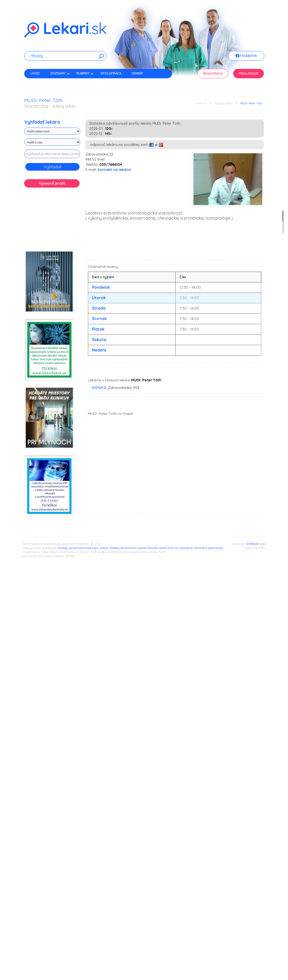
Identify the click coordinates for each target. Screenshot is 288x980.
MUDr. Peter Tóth (251, 103)
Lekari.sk (201, 103)
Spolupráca (111, 73)
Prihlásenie (249, 74)
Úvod (35, 73)
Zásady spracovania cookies (128, 548)
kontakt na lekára (114, 170)
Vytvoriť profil (52, 183)
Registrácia (213, 74)
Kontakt (38, 82)
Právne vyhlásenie (181, 548)
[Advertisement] (52, 221)
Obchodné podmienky (208, 548)
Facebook (246, 56)
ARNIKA (99, 388)
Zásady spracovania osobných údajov (83, 548)
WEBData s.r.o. (256, 544)
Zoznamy (60, 73)
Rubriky (85, 73)
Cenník (137, 73)
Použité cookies (158, 548)
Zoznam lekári (223, 103)
